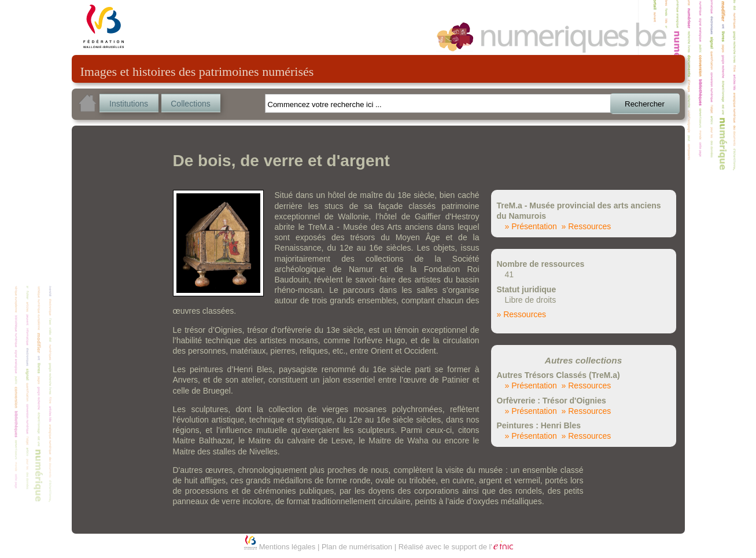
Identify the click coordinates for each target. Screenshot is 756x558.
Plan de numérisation (357, 547)
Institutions (129, 104)
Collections (190, 104)
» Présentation (531, 226)
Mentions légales (287, 547)
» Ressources (587, 226)
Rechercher (645, 104)
